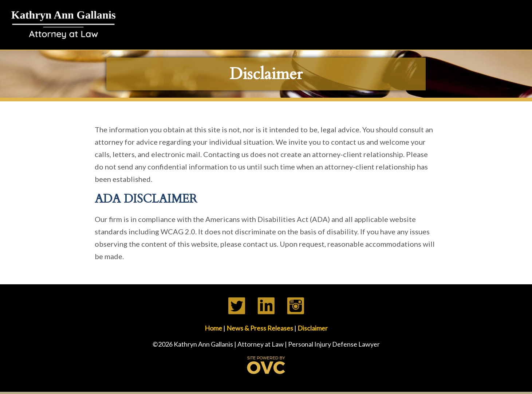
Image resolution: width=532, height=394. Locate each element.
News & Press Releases (260, 328)
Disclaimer (313, 328)
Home (213, 328)
